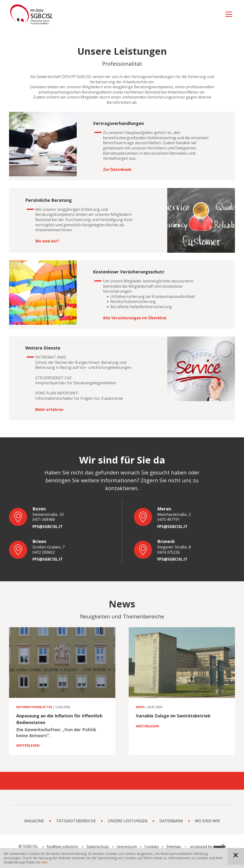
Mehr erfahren (49, 410)
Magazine (34, 829)
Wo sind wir (207, 829)
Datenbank (171, 829)
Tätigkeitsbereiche (76, 829)
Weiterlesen (28, 745)
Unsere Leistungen (128, 829)
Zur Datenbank (117, 170)
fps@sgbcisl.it (48, 527)
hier (45, 862)
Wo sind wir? (47, 241)
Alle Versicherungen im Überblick (135, 318)
